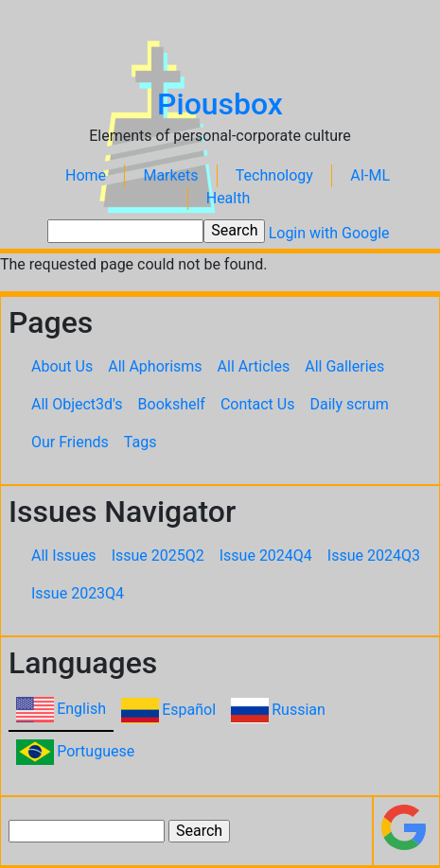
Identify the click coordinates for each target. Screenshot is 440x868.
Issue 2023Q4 (78, 593)
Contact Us (258, 404)
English (81, 709)
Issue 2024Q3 (374, 556)
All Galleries (344, 366)
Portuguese (96, 751)
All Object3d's (77, 404)
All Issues (64, 556)
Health (229, 198)
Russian (299, 710)
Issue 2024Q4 (266, 556)
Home (86, 175)
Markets (170, 175)
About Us (62, 366)
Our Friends (70, 442)
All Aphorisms (155, 366)
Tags (141, 442)
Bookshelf (172, 404)
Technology (274, 175)
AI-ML (370, 175)
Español (189, 710)
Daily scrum (349, 404)
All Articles (254, 366)
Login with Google (329, 233)
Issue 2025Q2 (158, 556)
